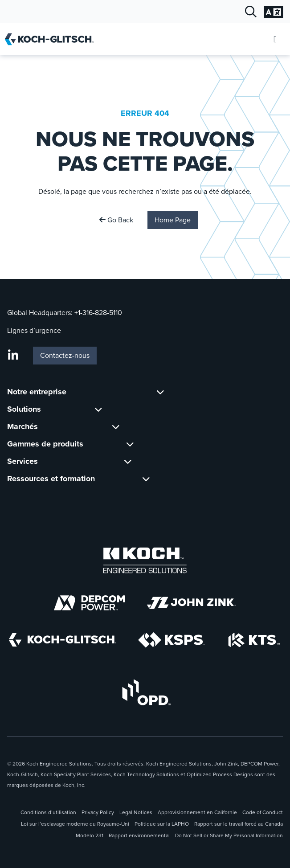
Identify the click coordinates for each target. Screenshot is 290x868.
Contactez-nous (65, 355)
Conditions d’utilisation (48, 812)
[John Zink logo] (191, 603)
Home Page (173, 220)
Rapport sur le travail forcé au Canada (239, 824)
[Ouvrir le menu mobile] (275, 39)
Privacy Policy (98, 812)
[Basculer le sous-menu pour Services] (128, 461)
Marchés (22, 426)
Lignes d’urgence (34, 330)
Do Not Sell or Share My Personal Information (229, 835)
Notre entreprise (37, 392)
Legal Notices (136, 812)
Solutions (24, 409)
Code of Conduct (263, 812)
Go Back (116, 220)
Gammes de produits (45, 444)
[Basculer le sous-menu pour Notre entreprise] (160, 392)
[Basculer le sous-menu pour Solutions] (98, 409)
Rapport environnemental (139, 835)
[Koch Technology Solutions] (254, 640)
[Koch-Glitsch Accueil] (52, 39)
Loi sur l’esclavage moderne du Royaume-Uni (75, 824)
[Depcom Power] (90, 603)
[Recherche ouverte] (251, 12)
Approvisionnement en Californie (197, 812)
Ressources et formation (51, 479)
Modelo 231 (90, 835)
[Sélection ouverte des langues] (273, 12)
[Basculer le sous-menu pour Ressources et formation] (146, 479)
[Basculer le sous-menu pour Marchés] (116, 427)
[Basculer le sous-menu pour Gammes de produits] (130, 444)
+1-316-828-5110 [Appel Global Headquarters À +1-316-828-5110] (98, 313)
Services (22, 461)
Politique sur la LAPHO (162, 824)
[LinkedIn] (13, 356)
